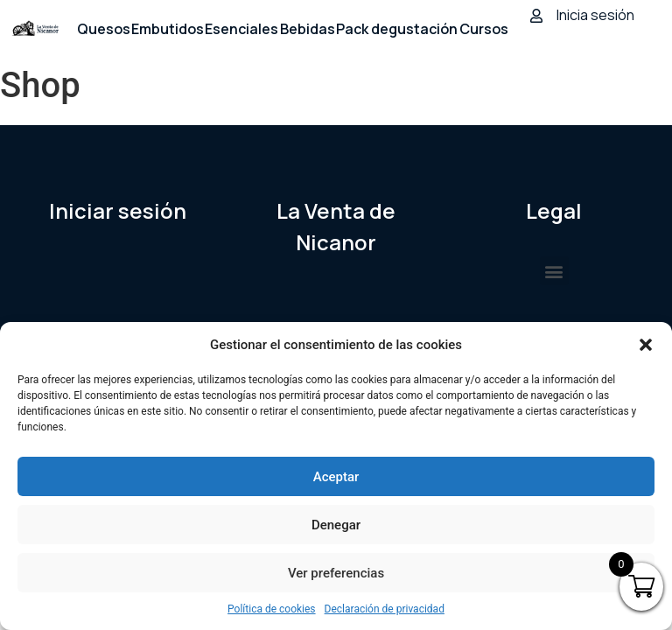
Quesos (104, 29)
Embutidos (168, 29)
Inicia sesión (595, 15)
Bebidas (308, 29)
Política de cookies (272, 609)
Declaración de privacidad (385, 609)
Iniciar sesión (118, 210)
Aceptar (336, 477)
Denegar (336, 525)
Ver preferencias (336, 573)
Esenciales (241, 29)
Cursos (484, 29)
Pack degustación (397, 29)
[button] (646, 345)
